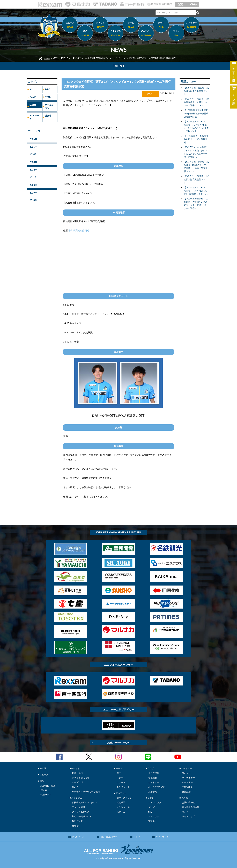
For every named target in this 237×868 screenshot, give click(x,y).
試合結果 (121, 802)
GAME (33, 97)
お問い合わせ (188, 802)
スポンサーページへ (118, 743)
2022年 (33, 170)
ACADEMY (34, 117)
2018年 (33, 200)
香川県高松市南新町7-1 (81, 230)
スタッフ (121, 778)
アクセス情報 (79, 807)
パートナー (187, 782)
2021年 (33, 177)
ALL (31, 89)
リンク (185, 812)
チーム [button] (131, 25)
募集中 (48, 116)
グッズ (151, 807)
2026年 (33, 139)
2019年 (33, 193)
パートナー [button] (191, 25)
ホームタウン (49, 106)
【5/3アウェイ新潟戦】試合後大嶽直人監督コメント (196, 179)
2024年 (33, 154)
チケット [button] (100, 25)
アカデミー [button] (146, 34)
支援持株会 (187, 787)
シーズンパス (79, 782)
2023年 (33, 162)
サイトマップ (188, 816)
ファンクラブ (155, 802)
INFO (48, 89)
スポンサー (187, 773)
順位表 (44, 790)
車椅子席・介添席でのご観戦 (86, 792)
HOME (47, 59)
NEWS (56, 58)
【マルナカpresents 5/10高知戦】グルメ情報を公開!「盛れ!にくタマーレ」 (196, 191)
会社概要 (153, 778)
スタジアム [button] (115, 34)
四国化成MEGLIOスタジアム (86, 802)
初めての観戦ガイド (82, 816)
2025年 (33, 147)
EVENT (65, 58)
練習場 (75, 826)
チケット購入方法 (81, 778)
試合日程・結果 (48, 786)
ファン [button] (176, 34)
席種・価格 (77, 773)
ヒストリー (154, 782)
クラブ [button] (161, 25)
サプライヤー (188, 778)
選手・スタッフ (124, 798)
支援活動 (186, 792)
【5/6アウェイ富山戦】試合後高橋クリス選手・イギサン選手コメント (196, 102)
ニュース (70, 25)
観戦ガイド (77, 821)
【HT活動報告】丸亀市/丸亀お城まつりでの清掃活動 (196, 139)
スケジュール (123, 787)
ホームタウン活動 (157, 787)
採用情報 (153, 792)
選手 (119, 773)
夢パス (75, 787)
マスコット (154, 816)
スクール (121, 812)
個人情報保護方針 (191, 807)
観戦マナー (46, 795)
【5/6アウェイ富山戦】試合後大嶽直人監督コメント (196, 91)
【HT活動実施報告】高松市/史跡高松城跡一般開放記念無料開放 (196, 113)
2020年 (33, 185)
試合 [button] (85, 34)
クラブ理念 (154, 773)
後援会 (151, 821)
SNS (150, 812)
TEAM (48, 97)
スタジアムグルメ (81, 812)
